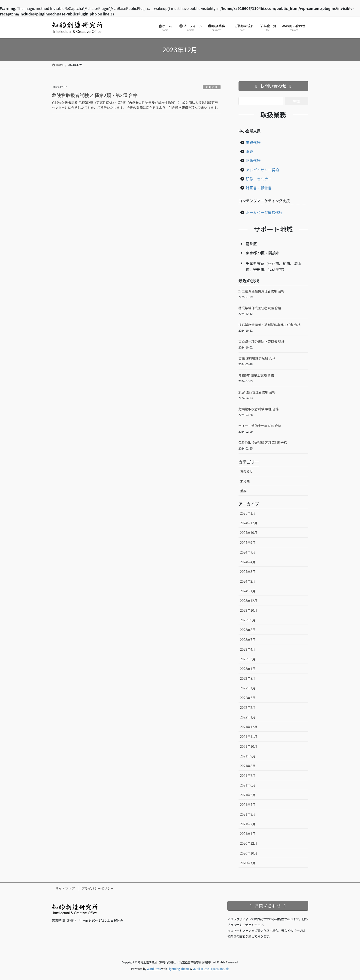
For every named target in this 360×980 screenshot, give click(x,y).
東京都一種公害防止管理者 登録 (262, 342)
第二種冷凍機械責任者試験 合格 (262, 291)
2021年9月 (248, 756)
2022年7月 (248, 688)
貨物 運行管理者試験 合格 (257, 358)
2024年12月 (249, 523)
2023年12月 (249, 601)
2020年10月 (249, 853)
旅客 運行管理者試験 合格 (257, 392)
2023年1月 (248, 669)
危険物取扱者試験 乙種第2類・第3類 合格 (95, 95)
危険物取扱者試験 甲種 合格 (259, 409)
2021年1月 (248, 834)
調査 (250, 152)
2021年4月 (248, 804)
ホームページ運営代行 (264, 212)
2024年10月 (249, 533)
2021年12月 (249, 727)
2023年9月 (248, 620)
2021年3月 (248, 814)
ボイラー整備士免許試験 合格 (260, 426)
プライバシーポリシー (98, 888)
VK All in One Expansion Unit (211, 969)
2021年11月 (249, 736)
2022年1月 (248, 717)
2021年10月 (249, 746)
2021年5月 (248, 795)
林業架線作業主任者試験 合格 (260, 308)
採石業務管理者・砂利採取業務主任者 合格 (270, 325)
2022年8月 (248, 678)
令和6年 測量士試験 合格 (256, 375)
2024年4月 (248, 562)
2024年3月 (248, 572)
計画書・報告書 (259, 188)
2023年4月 (248, 649)
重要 (243, 491)
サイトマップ (65, 888)
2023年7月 (248, 640)
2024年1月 (248, 591)
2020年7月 (248, 863)
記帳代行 (253, 161)
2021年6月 (248, 785)
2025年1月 (248, 513)
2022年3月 (248, 698)
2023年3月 (248, 659)
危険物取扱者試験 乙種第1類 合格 (263, 443)
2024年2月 (248, 581)
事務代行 (253, 143)
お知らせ (212, 87)
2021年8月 (248, 766)
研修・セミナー (259, 179)
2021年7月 (248, 775)
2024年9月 (248, 542)
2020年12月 (249, 843)
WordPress (154, 969)
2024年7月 (248, 552)
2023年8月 (248, 630)
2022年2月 (248, 707)
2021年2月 (248, 824)
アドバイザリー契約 (263, 170)
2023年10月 (249, 610)
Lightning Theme (179, 969)
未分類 (245, 481)
